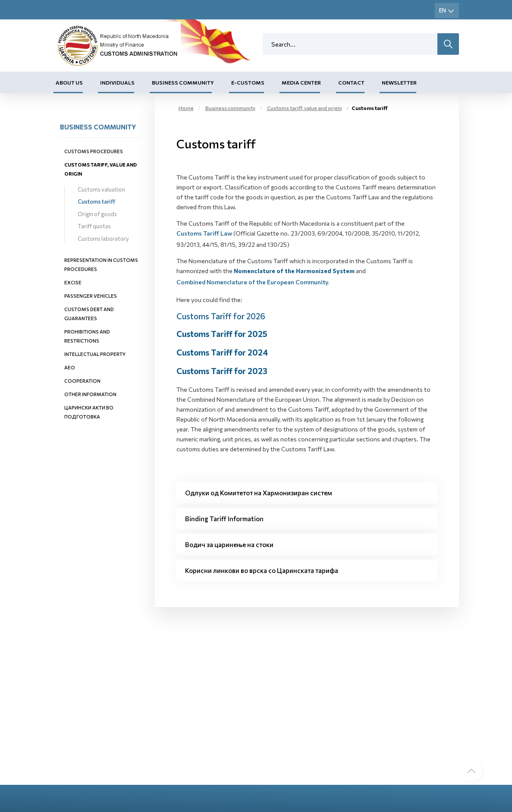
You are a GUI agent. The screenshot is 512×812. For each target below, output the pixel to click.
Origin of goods (97, 214)
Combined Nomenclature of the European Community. (253, 282)
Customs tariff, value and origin (305, 108)
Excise (73, 282)
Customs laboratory (103, 239)
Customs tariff (96, 201)
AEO (70, 367)
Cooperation (82, 381)
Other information (90, 394)
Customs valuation (101, 189)
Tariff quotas (94, 226)
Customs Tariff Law (204, 233)
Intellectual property (95, 354)
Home (186, 108)
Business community (183, 82)
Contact (351, 82)
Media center (301, 82)
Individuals (117, 82)
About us (69, 82)
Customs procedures (94, 151)
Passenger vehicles (91, 296)
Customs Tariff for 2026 (221, 316)
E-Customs (248, 82)
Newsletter (399, 82)
